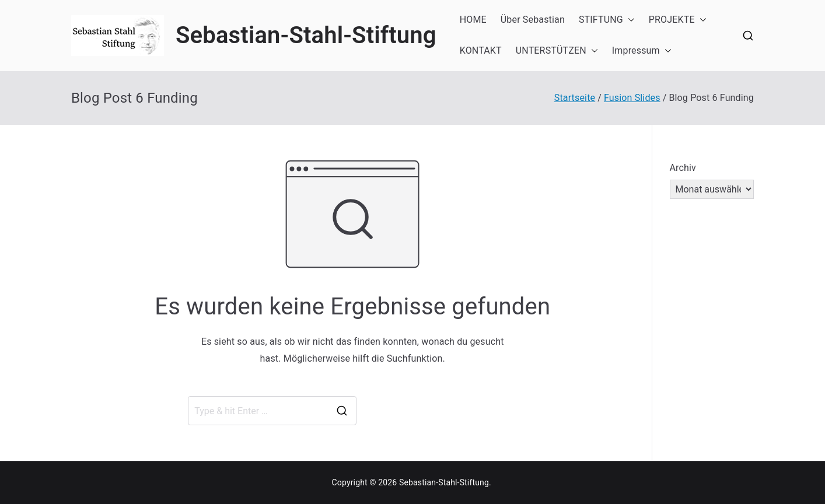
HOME (473, 20)
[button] (629, 20)
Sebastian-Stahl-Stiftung (306, 35)
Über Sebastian (533, 20)
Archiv (683, 168)
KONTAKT (481, 50)
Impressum (642, 51)
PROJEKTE (678, 20)
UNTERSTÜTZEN (557, 51)
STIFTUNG (607, 20)
